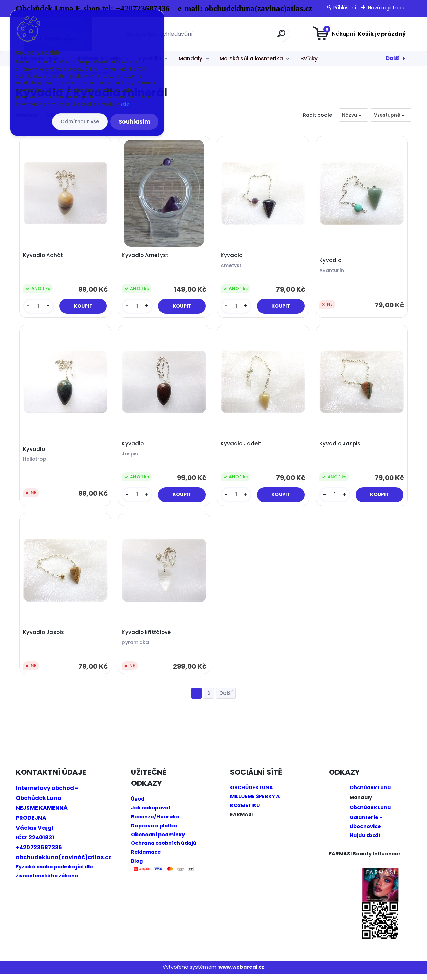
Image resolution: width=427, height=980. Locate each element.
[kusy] (39, 307)
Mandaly (191, 59)
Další (393, 58)
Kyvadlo (233, 256)
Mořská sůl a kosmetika (251, 59)
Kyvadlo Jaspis (341, 447)
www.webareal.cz (241, 973)
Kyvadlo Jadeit (242, 447)
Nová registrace (387, 8)
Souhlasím (134, 122)
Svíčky (309, 59)
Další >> (226, 699)
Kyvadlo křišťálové (147, 638)
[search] (281, 36)
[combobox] (353, 115)
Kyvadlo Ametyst (146, 256)
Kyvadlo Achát (44, 256)
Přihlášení (345, 8)
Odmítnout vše (80, 121)
